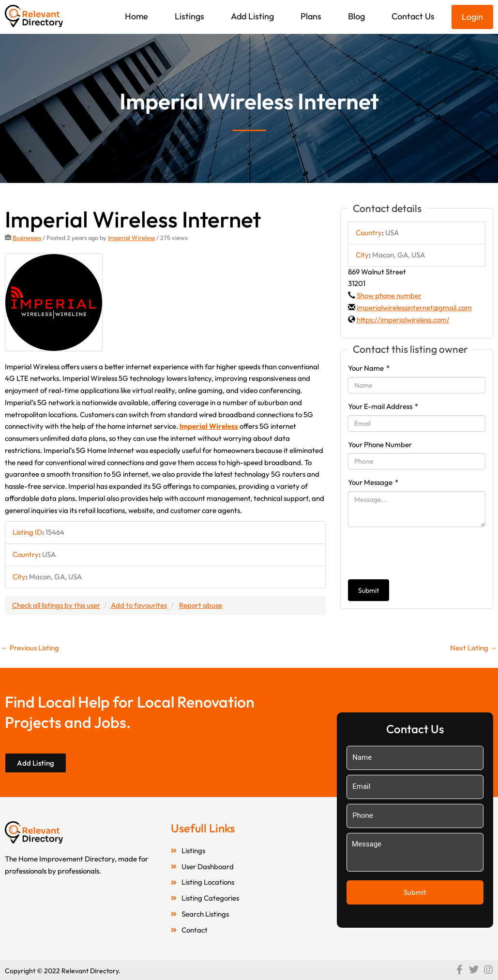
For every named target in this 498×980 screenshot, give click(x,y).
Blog (356, 16)
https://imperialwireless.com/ (403, 320)
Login (472, 17)
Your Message (373, 482)
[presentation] (422, 553)
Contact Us (413, 16)
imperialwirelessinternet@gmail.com (414, 308)
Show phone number (389, 295)
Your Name (369, 368)
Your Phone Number (380, 445)
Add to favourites (139, 605)
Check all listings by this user (56, 605)
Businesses (27, 238)
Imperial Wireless (131, 238)
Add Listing (252, 16)
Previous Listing (30, 648)
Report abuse (201, 605)
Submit (369, 590)
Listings (189, 16)
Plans (311, 16)
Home (136, 16)
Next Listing (474, 648)
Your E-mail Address (383, 406)
